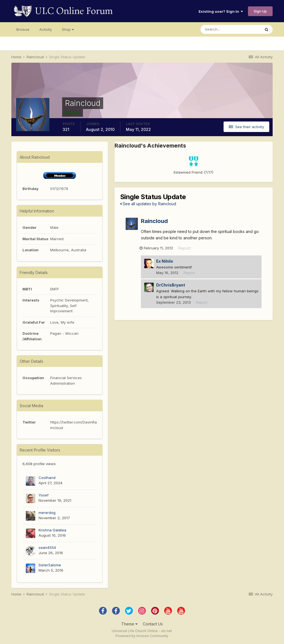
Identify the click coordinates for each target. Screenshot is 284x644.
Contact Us (153, 624)
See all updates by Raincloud (148, 204)
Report (186, 249)
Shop (68, 29)
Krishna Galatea (52, 530)
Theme (129, 624)
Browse (23, 29)
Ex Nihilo (165, 261)
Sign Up (260, 11)
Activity (46, 29)
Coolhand (47, 478)
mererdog (47, 513)
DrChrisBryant (171, 285)
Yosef (44, 495)
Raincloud (154, 221)
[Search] (230, 29)
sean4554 (47, 547)
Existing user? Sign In (221, 11)
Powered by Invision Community (142, 636)
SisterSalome (50, 565)
